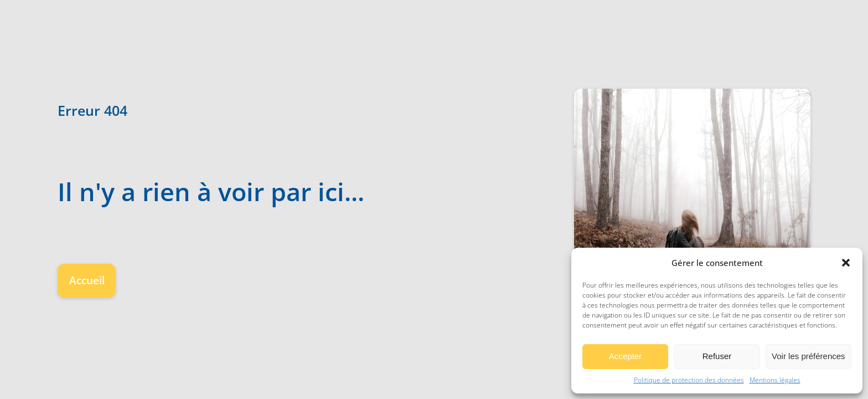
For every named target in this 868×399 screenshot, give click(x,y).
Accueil (87, 280)
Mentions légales (775, 380)
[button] (846, 263)
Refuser (717, 356)
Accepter (625, 356)
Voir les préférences (808, 356)
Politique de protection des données (689, 380)
